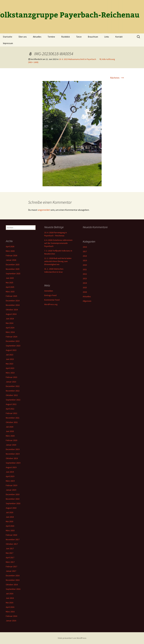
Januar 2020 (11, 445)
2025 (85, 287)
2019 (85, 260)
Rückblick (66, 37)
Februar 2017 (11, 566)
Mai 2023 (10, 364)
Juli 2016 (10, 594)
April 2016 (10, 607)
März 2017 (10, 562)
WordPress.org (51, 304)
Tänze (79, 37)
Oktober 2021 (12, 422)
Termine (51, 37)
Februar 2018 (11, 535)
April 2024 (10, 328)
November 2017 (13, 539)
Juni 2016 (10, 598)
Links (107, 37)
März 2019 (10, 481)
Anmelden (49, 291)
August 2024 (11, 314)
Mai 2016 (10, 603)
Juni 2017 (10, 548)
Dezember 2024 (13, 301)
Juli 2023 (10, 355)
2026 (85, 292)
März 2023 (10, 373)
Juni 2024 (10, 319)
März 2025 (10, 292)
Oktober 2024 (12, 310)
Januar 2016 (11, 621)
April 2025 (10, 287)
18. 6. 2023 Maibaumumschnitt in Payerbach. (78, 59)
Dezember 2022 (13, 386)
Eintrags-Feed (50, 295)
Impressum (8, 43)
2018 (85, 256)
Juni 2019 (10, 472)
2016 (85, 247)
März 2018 (10, 530)
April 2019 (10, 476)
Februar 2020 (11, 440)
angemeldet (44, 210)
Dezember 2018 (13, 494)
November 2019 (13, 454)
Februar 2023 (11, 377)
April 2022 (10, 409)
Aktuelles (37, 37)
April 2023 (10, 368)
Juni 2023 (10, 359)
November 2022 (13, 391)
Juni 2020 (10, 431)
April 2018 (10, 526)
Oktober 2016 (12, 585)
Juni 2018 (10, 517)
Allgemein (87, 301)
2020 (85, 265)
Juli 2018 (10, 512)
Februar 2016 (11, 616)
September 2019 (13, 463)
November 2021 (13, 418)
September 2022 (13, 400)
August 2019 (11, 467)
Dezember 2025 (13, 264)
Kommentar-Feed (52, 300)
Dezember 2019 (13, 449)
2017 (85, 251)
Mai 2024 (10, 323)
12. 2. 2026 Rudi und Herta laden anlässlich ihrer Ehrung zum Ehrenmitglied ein (58, 261)
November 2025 (13, 269)
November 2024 (13, 305)
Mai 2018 (10, 521)
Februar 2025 (11, 296)
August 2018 (11, 508)
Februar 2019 (11, 485)
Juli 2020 (10, 427)
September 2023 (13, 346)
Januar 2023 (11, 382)
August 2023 (11, 350)
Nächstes (117, 78)
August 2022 (11, 404)
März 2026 (10, 251)
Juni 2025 (10, 278)
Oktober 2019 (12, 458)
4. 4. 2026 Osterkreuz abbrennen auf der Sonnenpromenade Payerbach (58, 243)
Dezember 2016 (13, 576)
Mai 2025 (10, 283)
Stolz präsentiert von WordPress (72, 638)
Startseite (8, 37)
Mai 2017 (10, 553)
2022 (85, 274)
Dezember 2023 (13, 341)
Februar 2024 (11, 337)
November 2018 (13, 499)
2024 (85, 283)
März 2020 (10, 436)
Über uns (23, 37)
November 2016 (13, 580)
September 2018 (13, 503)
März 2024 (10, 332)
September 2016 (13, 589)
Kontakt (119, 37)
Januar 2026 (11, 260)
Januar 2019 (11, 490)
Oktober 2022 (12, 395)
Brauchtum (93, 37)
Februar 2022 (11, 413)
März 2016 (10, 612)
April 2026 (10, 246)
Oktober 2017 (12, 544)
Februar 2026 (11, 255)
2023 (85, 278)
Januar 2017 (11, 571)
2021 (85, 269)
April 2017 (10, 557)
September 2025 (13, 274)
